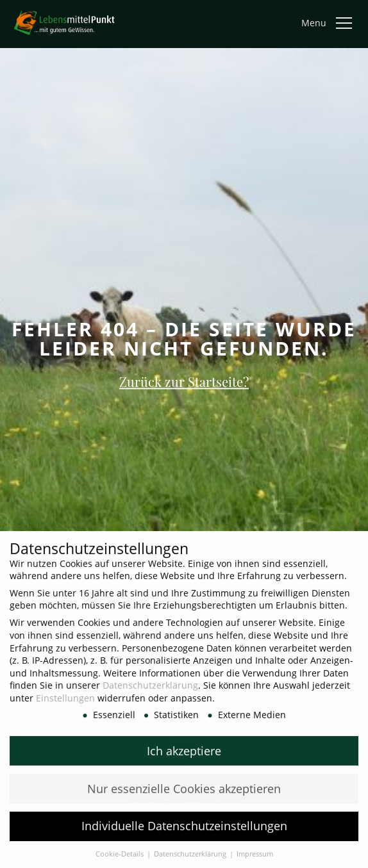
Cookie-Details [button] (121, 862)
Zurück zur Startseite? (184, 381)
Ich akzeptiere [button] (184, 758)
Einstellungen (65, 706)
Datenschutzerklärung (150, 693)
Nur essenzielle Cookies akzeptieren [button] (184, 796)
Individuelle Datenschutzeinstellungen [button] (184, 834)
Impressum (255, 862)
